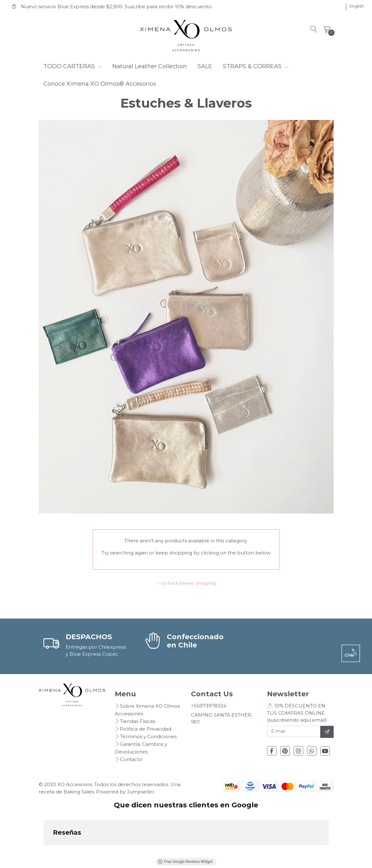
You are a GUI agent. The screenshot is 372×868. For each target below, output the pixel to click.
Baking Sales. (80, 792)
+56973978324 (209, 706)
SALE (205, 66)
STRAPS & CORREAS (256, 66)
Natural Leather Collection (150, 66)
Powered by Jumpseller (125, 792)
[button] (357, 6)
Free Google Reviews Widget (185, 862)
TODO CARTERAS (72, 66)
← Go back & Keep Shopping (186, 583)
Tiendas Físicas (137, 721)
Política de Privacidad (146, 729)
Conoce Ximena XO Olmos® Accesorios (100, 84)
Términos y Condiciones (148, 736)
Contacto (131, 759)
